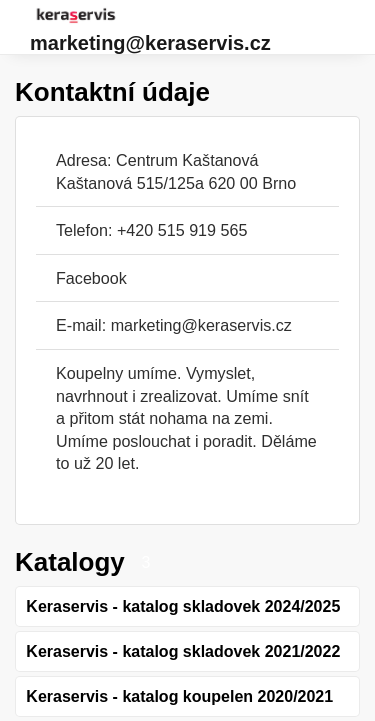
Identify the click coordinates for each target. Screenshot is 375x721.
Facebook (91, 278)
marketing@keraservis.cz (150, 43)
